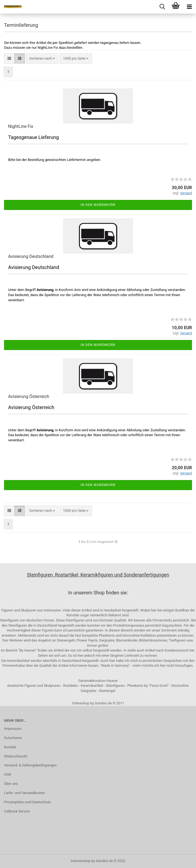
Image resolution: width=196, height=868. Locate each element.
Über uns (11, 784)
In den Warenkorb (98, 205)
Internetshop (81, 861)
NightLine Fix (21, 126)
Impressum (13, 729)
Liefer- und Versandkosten (24, 793)
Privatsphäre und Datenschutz (27, 802)
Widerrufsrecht (16, 756)
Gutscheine (13, 738)
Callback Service (17, 811)
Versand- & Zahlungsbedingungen (30, 765)
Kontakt (10, 747)
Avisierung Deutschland (31, 256)
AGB (7, 774)
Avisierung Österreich (29, 396)
